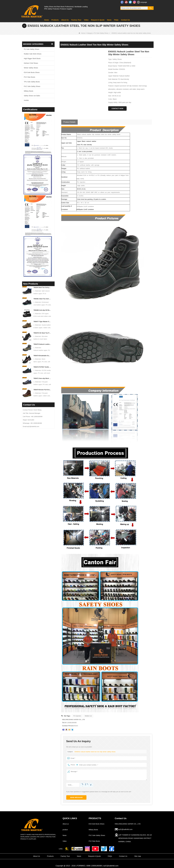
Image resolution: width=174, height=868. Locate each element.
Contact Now (117, 108)
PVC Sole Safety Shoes (32, 86)
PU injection (77, 716)
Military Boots (29, 91)
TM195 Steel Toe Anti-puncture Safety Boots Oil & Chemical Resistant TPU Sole (42, 287)
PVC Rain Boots (29, 77)
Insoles (26, 100)
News (109, 20)
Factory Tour (76, 20)
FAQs (116, 20)
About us (66, 824)
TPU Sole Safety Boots (32, 82)
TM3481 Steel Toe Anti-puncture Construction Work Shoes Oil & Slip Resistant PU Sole (42, 299)
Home (46, 20)
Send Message (76, 797)
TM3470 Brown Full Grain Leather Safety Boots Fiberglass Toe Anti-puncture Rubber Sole (42, 390)
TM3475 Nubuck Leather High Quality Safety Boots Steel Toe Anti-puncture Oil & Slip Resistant (42, 344)
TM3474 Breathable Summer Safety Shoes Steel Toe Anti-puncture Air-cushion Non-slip (42, 356)
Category (90, 33)
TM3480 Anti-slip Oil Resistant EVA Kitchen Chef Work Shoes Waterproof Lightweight (42, 310)
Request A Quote (98, 20)
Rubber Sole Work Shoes (33, 54)
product (65, 830)
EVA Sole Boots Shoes (32, 72)
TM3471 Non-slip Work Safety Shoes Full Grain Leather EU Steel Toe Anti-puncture (42, 378)
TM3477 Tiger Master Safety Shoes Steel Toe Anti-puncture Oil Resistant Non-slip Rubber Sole (42, 322)
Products (55, 20)
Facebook (122, 2)
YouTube (126, 2)
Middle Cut (88, 716)
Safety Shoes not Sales (32, 96)
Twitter (131, 2)
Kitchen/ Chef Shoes (31, 63)
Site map (138, 856)
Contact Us (125, 20)
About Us (65, 20)
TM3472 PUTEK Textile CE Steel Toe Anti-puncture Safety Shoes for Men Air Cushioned (42, 367)
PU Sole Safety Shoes (101, 33)
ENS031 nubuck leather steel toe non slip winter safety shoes (94, 752)
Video (86, 20)
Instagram (135, 2)
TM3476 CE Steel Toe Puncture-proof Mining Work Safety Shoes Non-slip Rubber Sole (42, 333)
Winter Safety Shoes (31, 68)
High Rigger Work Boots (32, 59)
